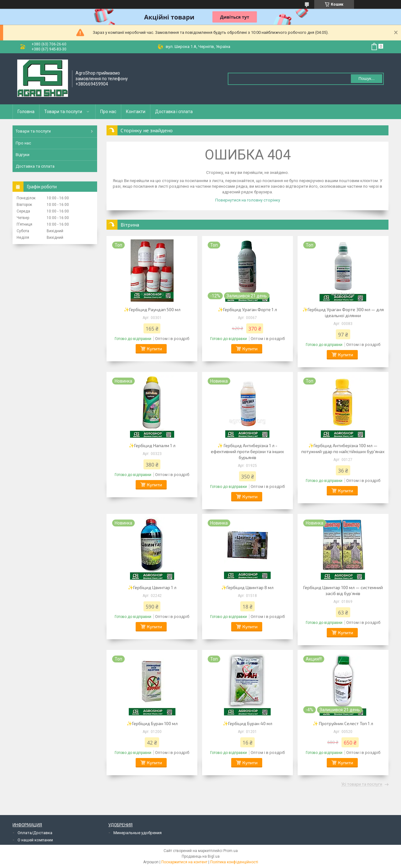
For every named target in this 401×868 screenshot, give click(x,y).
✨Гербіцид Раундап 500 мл (152, 309)
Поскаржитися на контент (184, 862)
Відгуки (23, 155)
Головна (26, 112)
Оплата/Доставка (35, 833)
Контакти (136, 112)
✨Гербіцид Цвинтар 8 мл (247, 587)
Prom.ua (231, 851)
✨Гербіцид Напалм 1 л (152, 445)
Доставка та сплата (35, 166)
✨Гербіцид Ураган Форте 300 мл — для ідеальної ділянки (343, 312)
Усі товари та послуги (362, 784)
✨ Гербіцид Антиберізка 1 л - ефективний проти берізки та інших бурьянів (247, 451)
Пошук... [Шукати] (366, 78)
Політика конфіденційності (234, 862)
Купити (154, 349)
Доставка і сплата (174, 112)
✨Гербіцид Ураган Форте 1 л (247, 309)
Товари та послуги (63, 112)
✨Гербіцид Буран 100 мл (152, 723)
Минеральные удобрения (138, 833)
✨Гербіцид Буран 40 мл (247, 723)
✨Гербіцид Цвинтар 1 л (152, 587)
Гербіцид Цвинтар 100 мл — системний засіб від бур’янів (343, 590)
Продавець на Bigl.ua (201, 856)
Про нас (108, 112)
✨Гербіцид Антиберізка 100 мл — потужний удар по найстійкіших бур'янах (343, 448)
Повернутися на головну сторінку (248, 200)
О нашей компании (35, 840)
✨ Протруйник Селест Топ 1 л (343, 723)
